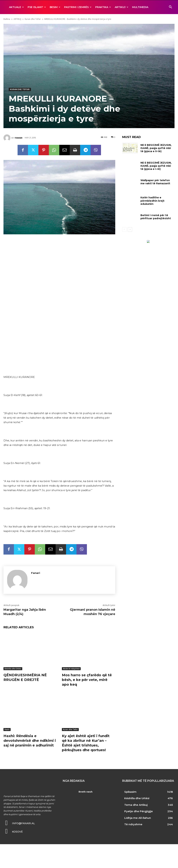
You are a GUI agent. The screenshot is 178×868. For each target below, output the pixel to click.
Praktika (103, 7)
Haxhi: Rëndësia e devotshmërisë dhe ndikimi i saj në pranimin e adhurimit (30, 740)
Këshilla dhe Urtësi (13, 669)
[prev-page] (124, 229)
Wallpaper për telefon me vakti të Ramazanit (155, 182)
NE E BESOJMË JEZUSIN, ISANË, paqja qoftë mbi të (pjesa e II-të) (156, 148)
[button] (170, 7)
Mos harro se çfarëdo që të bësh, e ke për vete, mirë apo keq (87, 680)
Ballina (7, 19)
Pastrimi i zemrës (78, 7)
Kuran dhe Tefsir (33, 19)
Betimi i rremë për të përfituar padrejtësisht (156, 217)
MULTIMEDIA (140, 7)
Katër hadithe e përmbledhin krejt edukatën (152, 201)
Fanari (19, 138)
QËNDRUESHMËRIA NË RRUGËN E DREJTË (25, 677)
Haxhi (7, 729)
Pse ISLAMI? (37, 7)
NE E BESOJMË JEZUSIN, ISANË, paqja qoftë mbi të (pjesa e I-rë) (156, 166)
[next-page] (130, 229)
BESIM (55, 7)
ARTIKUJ (122, 7)
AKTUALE (16, 7)
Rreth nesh (85, 790)
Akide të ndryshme (71, 669)
